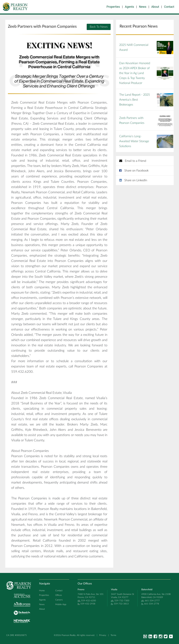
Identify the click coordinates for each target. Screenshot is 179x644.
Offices (59, 595)
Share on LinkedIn (133, 180)
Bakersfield (147, 590)
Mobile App (61, 604)
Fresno (81, 590)
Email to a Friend (133, 161)
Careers (59, 600)
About (155, 7)
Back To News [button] (99, 27)
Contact (169, 7)
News (143, 7)
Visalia (114, 590)
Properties (113, 7)
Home (42, 591)
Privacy (103, 635)
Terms (113, 635)
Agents (129, 7)
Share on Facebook (134, 171)
